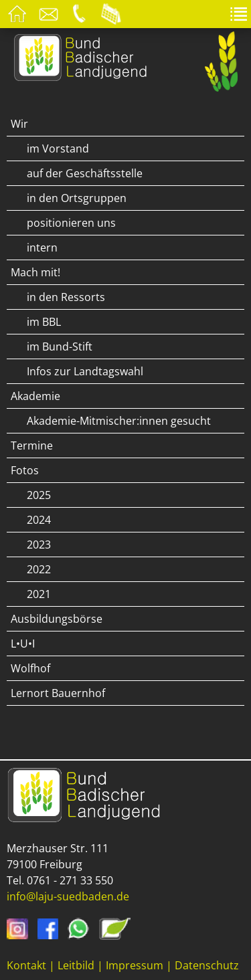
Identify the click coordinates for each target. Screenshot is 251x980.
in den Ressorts (66, 297)
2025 (39, 495)
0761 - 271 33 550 (70, 880)
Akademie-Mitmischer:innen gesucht (119, 421)
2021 (39, 594)
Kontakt (26, 965)
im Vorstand (58, 149)
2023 (39, 545)
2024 (39, 520)
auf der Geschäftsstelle (85, 173)
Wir (19, 124)
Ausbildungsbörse (57, 619)
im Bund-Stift (60, 347)
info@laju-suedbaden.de (68, 896)
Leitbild (76, 965)
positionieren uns (71, 223)
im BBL (44, 322)
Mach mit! (35, 272)
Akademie (35, 396)
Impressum (135, 965)
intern (42, 248)
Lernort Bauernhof (58, 693)
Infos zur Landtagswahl (85, 371)
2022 (39, 569)
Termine (32, 446)
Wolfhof (30, 668)
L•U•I (23, 644)
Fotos (25, 470)
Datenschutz (207, 965)
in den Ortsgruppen (77, 198)
